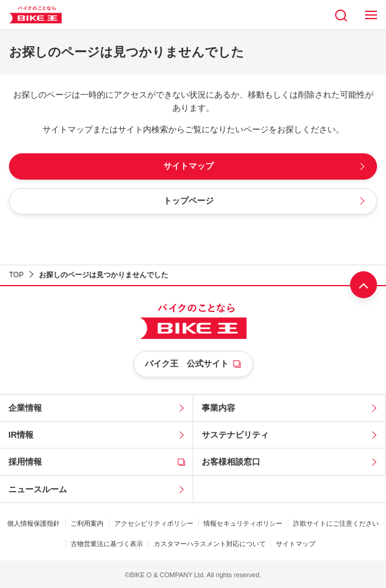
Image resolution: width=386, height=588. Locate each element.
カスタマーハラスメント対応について (210, 544)
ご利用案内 (87, 523)
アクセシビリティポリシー (154, 523)
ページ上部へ (364, 285)
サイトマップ (296, 544)
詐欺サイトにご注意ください (336, 523)
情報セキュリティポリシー (243, 523)
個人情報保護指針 (34, 523)
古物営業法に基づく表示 (107, 544)
